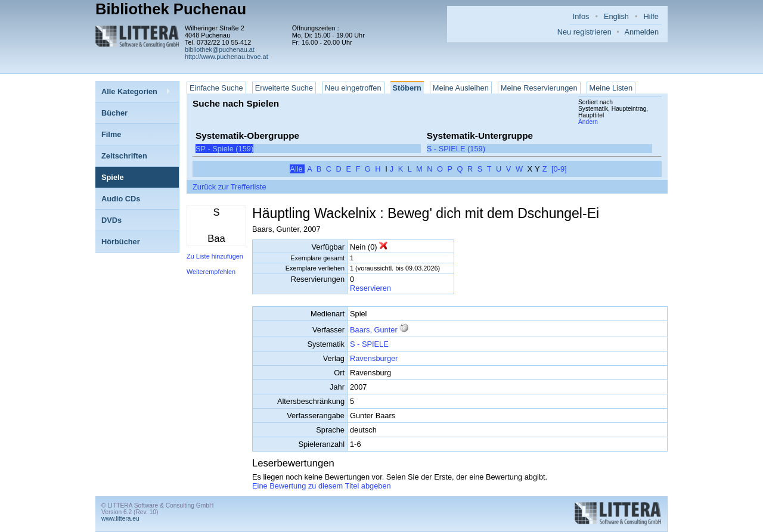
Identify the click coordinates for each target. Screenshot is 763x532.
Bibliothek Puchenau (171, 9)
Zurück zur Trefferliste (229, 187)
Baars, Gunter (374, 330)
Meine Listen (611, 88)
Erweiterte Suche (284, 88)
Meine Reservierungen (539, 88)
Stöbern (407, 88)
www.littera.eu (120, 519)
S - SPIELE (369, 344)
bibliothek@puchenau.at (220, 49)
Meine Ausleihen (461, 88)
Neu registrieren (584, 32)
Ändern (588, 122)
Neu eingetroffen (353, 88)
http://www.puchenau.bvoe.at (227, 57)
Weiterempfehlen (211, 272)
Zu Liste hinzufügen (215, 256)
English (616, 16)
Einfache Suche (216, 88)
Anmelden (641, 32)
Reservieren (370, 288)
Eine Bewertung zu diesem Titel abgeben (322, 486)
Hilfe (651, 16)
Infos (581, 16)
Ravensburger (374, 358)
